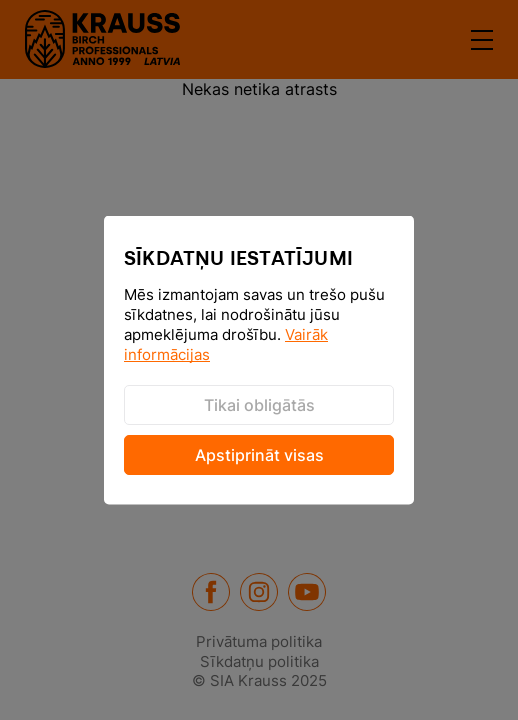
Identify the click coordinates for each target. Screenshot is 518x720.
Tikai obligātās (259, 405)
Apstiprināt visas (259, 455)
